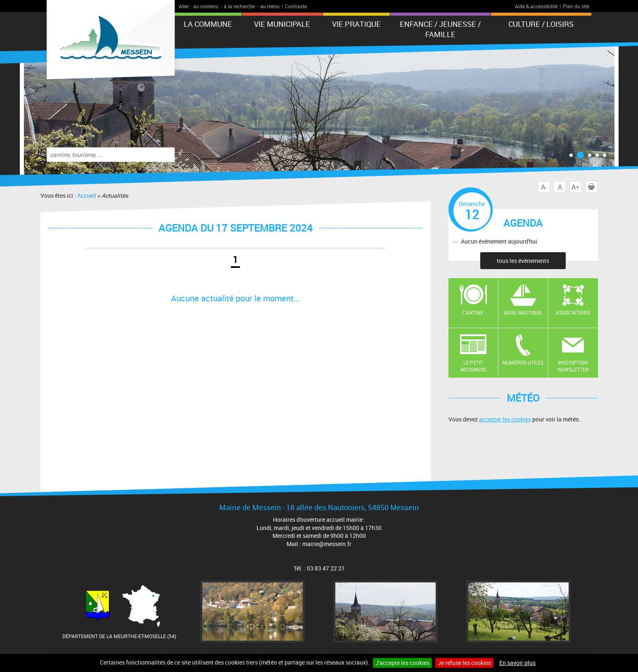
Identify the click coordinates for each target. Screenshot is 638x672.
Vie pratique (356, 24)
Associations (573, 312)
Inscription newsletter (573, 366)
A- (544, 187)
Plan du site (576, 6)
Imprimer (593, 187)
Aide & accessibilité (536, 6)
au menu (270, 6)
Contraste (296, 6)
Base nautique (523, 312)
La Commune (208, 24)
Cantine (473, 312)
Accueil (87, 195)
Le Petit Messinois (473, 366)
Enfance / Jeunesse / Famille (440, 29)
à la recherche (239, 6)
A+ (575, 187)
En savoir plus (517, 663)
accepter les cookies (505, 419)
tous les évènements (523, 261)
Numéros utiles (523, 362)
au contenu (206, 6)
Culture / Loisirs (541, 24)
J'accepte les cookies (402, 663)
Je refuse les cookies (464, 663)
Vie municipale (282, 24)
